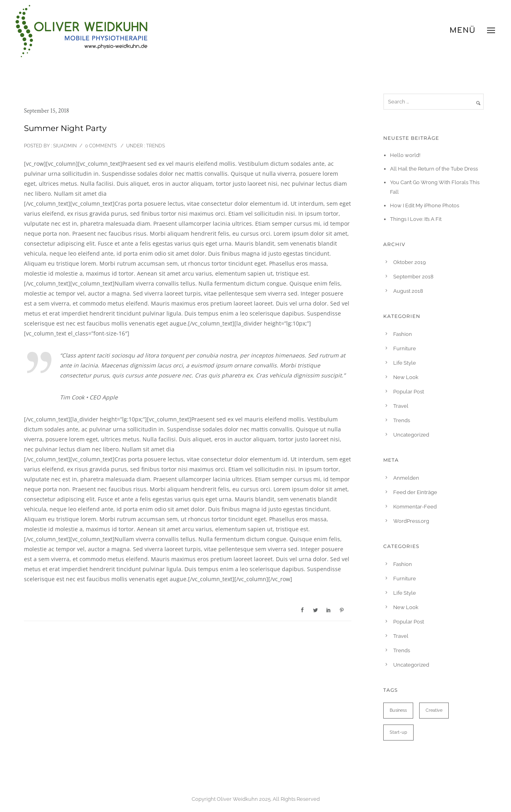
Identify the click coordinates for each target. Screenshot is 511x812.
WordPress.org (411, 521)
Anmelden (406, 478)
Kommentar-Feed (415, 507)
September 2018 (413, 277)
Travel (401, 406)
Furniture (405, 348)
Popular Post (409, 392)
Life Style (405, 363)
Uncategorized (411, 435)
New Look (406, 377)
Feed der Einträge (415, 492)
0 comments (101, 146)
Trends (155, 146)
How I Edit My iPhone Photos (425, 205)
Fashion (403, 334)
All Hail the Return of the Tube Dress (434, 169)
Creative (434, 710)
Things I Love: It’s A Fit (416, 219)
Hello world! (405, 155)
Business (398, 710)
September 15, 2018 (47, 111)
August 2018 (408, 291)
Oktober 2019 (410, 262)
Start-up (398, 732)
